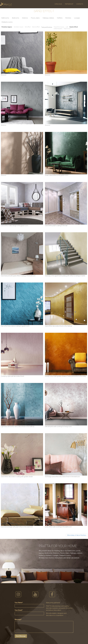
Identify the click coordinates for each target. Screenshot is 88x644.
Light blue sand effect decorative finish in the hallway (18, 426)
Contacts (80, 4)
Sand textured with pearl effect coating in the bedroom (18, 276)
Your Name (19, 603)
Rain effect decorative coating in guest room (15, 326)
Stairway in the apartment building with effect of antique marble (65, 276)
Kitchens (68, 18)
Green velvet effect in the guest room (57, 175)
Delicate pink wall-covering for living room (58, 426)
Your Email (19, 610)
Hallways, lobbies (48, 18)
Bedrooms (16, 18)
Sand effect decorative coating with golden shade (17, 477)
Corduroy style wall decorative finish (13, 376)
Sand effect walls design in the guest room (15, 226)
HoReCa (60, 18)
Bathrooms (5, 18)
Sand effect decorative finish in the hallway (59, 326)
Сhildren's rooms (7, 22)
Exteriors (25, 18)
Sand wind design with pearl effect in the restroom (17, 527)
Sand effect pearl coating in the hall (56, 226)
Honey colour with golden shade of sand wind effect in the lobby (65, 376)
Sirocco (4, 75)
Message (18, 619)
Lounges (77, 18)
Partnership (69, 4)
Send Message (21, 636)
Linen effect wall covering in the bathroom (58, 527)
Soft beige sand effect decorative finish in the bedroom (62, 477)
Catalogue (58, 4)
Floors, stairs (35, 18)
